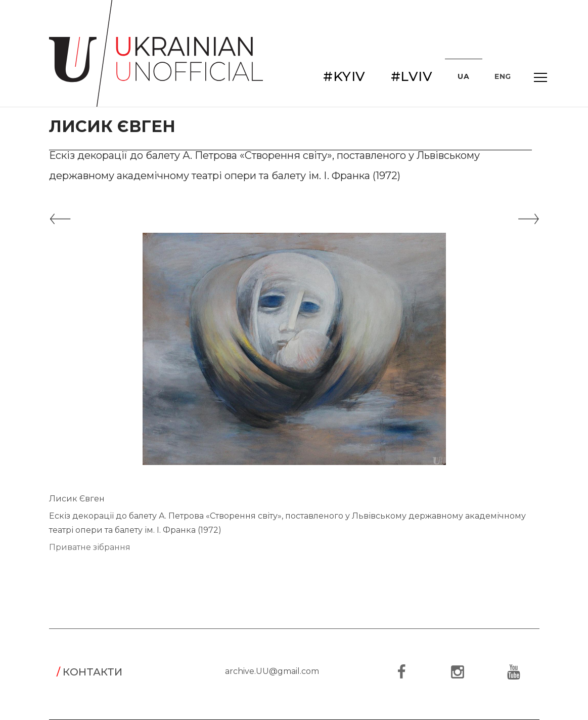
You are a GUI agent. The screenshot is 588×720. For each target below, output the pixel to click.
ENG (503, 76)
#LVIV (412, 76)
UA (463, 76)
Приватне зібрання (90, 547)
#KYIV (344, 76)
